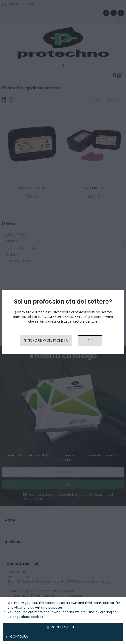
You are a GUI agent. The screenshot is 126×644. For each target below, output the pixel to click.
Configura (63, 637)
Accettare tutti (63, 627)
